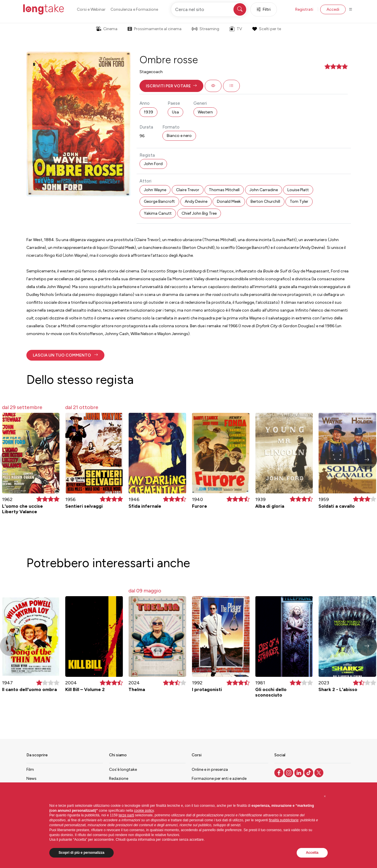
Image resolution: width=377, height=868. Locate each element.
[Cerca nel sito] (209, 9)
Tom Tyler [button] (299, 201)
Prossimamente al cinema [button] (155, 29)
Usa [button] (175, 112)
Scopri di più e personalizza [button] (81, 853)
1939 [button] (148, 112)
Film (30, 770)
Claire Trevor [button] (188, 190)
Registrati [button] (304, 9)
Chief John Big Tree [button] (199, 213)
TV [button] (236, 29)
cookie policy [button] (144, 811)
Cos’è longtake (123, 770)
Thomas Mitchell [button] (224, 190)
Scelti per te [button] (267, 29)
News (31, 779)
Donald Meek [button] (229, 201)
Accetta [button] (312, 853)
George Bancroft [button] (159, 201)
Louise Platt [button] (298, 190)
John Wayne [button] (155, 190)
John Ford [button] (153, 164)
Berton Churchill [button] (265, 201)
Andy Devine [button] (196, 201)
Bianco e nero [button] (179, 136)
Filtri (264, 9)
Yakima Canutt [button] (158, 213)
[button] (171, 86)
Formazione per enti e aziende (219, 779)
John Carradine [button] (264, 190)
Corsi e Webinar (91, 9)
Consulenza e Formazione (134, 9)
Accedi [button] (333, 9)
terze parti (126, 815)
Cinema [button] (107, 29)
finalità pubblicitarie (284, 820)
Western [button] (205, 112)
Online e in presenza (210, 770)
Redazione (119, 779)
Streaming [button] (205, 29)
